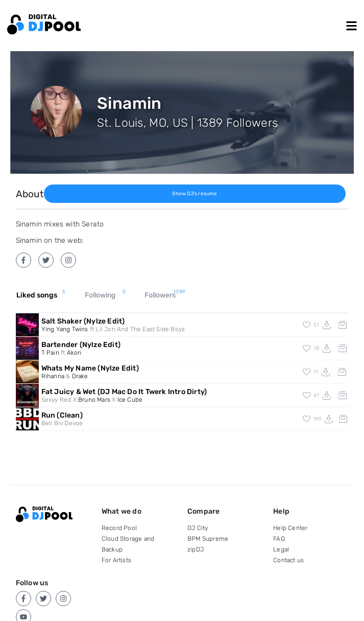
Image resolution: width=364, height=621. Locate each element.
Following (105, 295)
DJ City (198, 528)
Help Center (290, 528)
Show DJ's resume (195, 194)
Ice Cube (130, 400)
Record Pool (119, 528)
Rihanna (53, 376)
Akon (74, 353)
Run (62, 415)
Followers (165, 295)
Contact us (288, 560)
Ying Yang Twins (65, 329)
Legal (281, 549)
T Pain (50, 353)
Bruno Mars (94, 400)
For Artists (116, 560)
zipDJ (196, 549)
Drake (80, 376)
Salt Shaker (83, 321)
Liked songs (41, 295)
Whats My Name (90, 368)
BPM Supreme (208, 539)
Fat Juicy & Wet (124, 392)
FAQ (279, 539)
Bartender (81, 345)
